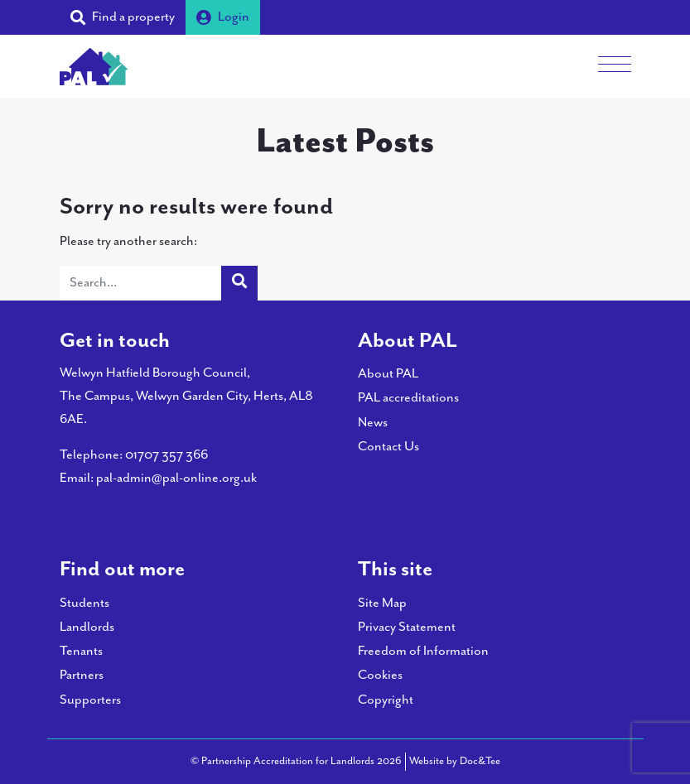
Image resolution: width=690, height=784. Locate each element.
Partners (82, 675)
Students (84, 603)
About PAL (388, 374)
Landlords (87, 627)
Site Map (382, 603)
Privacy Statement (407, 627)
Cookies (380, 675)
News (373, 423)
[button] (123, 17)
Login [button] (223, 17)
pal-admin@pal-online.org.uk (176, 478)
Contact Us (388, 447)
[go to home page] (94, 65)
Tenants (81, 651)
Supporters (90, 700)
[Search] (141, 283)
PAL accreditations (408, 398)
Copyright (386, 700)
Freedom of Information (423, 651)
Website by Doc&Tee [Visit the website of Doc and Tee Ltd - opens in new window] (455, 760)
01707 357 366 (166, 455)
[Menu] (615, 66)
